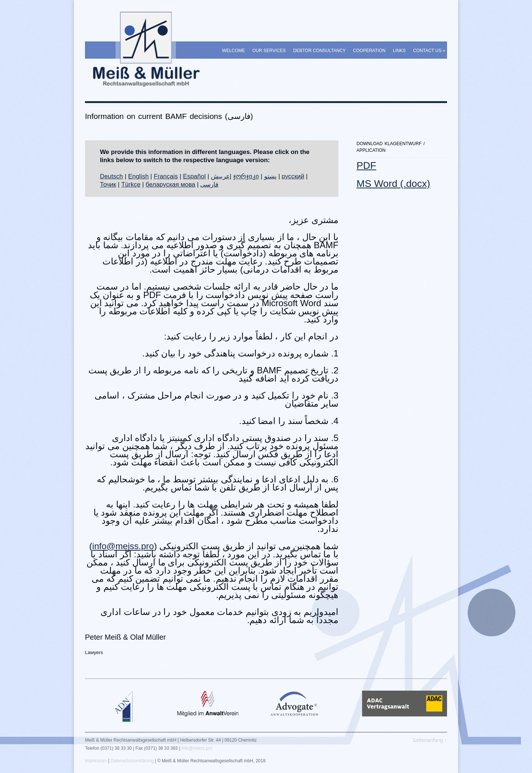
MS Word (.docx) (393, 184)
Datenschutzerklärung (132, 761)
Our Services (269, 51)
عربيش (220, 176)
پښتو (270, 176)
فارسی (209, 184)
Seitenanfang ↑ (430, 740)
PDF (366, 165)
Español (194, 176)
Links (399, 51)
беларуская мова (170, 184)
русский (293, 176)
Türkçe (131, 184)
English (139, 176)
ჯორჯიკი (246, 176)
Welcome (233, 51)
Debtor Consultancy (320, 51)
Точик (108, 184)
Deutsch (111, 176)
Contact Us (429, 51)
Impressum (96, 761)
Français (166, 176)
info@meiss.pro (123, 546)
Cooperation (369, 51)
